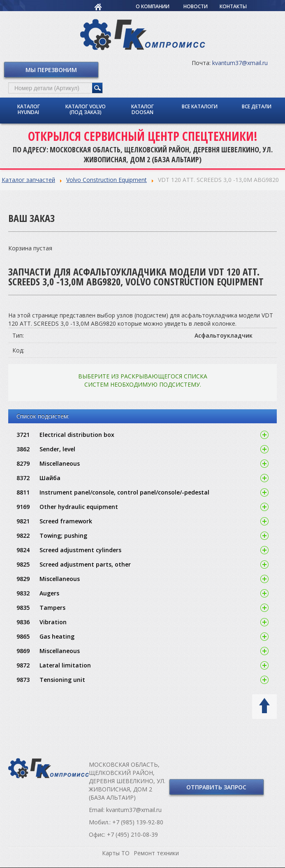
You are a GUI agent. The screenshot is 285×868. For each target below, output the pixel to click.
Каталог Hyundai (29, 109)
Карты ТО (116, 853)
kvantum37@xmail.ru (240, 63)
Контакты (233, 6)
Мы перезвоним (51, 70)
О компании (153, 6)
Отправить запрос (216, 787)
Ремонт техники (156, 853)
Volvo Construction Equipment (107, 180)
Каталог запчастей (28, 180)
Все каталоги (200, 106)
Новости (196, 6)
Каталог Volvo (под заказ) (86, 109)
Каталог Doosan (142, 109)
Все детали (257, 106)
